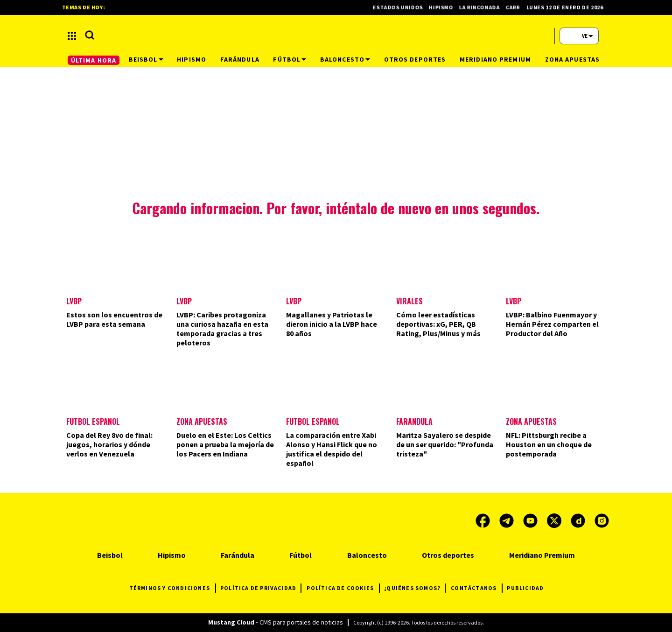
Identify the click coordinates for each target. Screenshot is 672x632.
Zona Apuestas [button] (573, 59)
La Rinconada (484, 7)
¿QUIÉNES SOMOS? (415, 588)
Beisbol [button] (146, 59)
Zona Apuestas (202, 421)
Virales (409, 301)
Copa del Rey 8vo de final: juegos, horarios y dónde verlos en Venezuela (109, 444)
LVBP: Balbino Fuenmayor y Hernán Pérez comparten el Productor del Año (552, 324)
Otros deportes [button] (415, 59)
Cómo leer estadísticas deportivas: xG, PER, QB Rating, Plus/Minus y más (438, 324)
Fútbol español (313, 421)
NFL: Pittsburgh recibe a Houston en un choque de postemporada (549, 444)
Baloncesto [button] (345, 59)
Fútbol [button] (290, 59)
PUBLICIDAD (525, 588)
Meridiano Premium (542, 555)
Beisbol (110, 555)
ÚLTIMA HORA (94, 60)
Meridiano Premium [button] (495, 59)
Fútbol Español (93, 421)
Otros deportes (448, 555)
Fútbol (301, 555)
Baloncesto (367, 555)
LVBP (74, 301)
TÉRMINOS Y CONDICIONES (172, 588)
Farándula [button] (240, 59)
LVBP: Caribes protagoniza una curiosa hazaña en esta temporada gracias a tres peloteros (222, 329)
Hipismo (445, 7)
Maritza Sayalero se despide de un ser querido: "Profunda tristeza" (445, 444)
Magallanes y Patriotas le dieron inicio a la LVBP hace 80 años (332, 324)
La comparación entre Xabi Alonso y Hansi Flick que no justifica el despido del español (332, 449)
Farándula (414, 421)
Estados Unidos (402, 7)
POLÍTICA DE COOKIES (343, 588)
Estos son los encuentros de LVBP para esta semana (114, 319)
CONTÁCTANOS (476, 588)
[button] (72, 36)
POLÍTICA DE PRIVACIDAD (261, 588)
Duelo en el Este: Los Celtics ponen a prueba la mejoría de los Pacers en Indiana (225, 444)
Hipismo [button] (192, 59)
